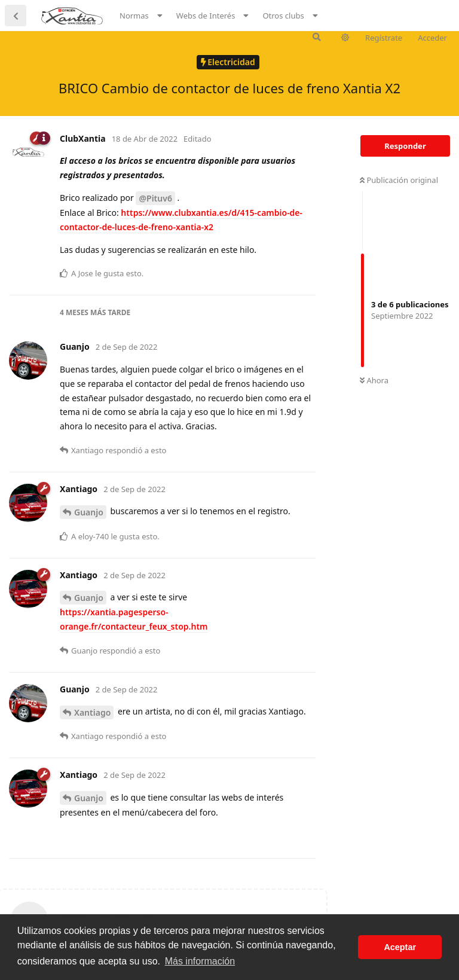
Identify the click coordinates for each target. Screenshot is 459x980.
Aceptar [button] (400, 947)
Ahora (374, 380)
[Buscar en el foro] (317, 37)
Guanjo (89, 512)
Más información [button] (200, 961)
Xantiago (92, 712)
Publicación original (399, 180)
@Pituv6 (155, 198)
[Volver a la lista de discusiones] (16, 16)
